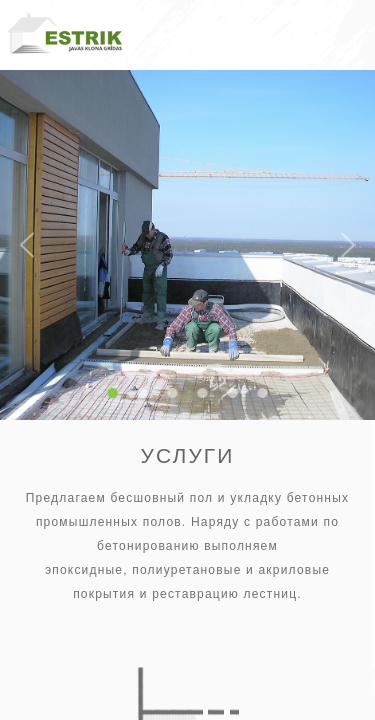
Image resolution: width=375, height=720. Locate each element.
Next (348, 245)
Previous (27, 245)
